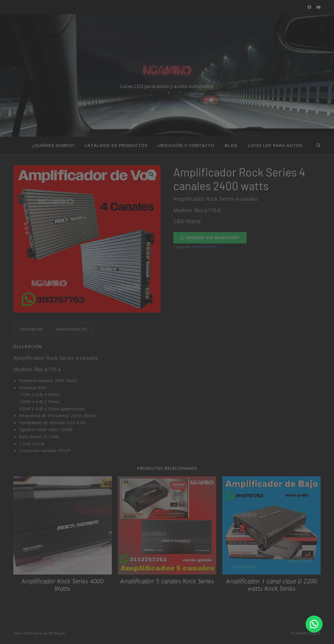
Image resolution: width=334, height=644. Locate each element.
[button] (314, 624)
